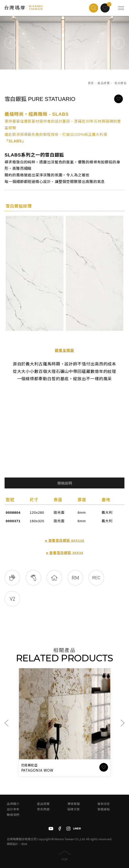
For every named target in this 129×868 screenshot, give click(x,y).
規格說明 (65, 483)
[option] (64, 43)
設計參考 (13, 809)
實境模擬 (74, 804)
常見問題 (43, 809)
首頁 (91, 83)
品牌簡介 (13, 804)
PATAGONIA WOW (37, 770)
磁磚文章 (74, 809)
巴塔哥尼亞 (29, 765)
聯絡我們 (13, 815)
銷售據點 (104, 809)
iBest (24, 844)
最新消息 (104, 804)
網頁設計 (12, 844)
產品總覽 (104, 83)
